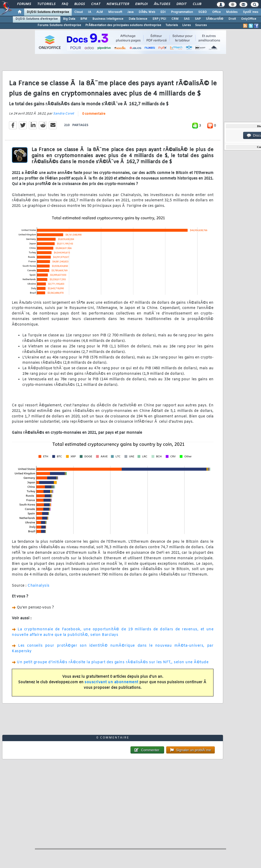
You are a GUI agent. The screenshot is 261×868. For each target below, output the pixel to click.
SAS (187, 19)
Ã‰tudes (162, 4)
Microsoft (115, 12)
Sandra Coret (64, 114)
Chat (96, 4)
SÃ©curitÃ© (215, 19)
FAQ (65, 4)
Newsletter (118, 4)
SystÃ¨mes (251, 12)
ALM (100, 12)
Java (130, 12)
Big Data (69, 19)
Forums (24, 4)
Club (197, 4)
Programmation (182, 12)
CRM (175, 19)
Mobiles (232, 12)
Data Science (138, 19)
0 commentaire (94, 114)
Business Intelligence (108, 19)
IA (90, 12)
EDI (163, 12)
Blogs (80, 4)
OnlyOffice (249, 19)
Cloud (79, 12)
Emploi (141, 4)
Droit (181, 4)
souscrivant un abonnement (111, 682)
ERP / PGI (159, 19)
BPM (84, 19)
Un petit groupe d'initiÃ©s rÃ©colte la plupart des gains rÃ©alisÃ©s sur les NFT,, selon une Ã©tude (113, 662)
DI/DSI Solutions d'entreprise (48, 12)
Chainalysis (39, 586)
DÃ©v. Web (147, 12)
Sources (201, 25)
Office (216, 12)
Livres (187, 25)
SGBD (203, 12)
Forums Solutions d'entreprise (59, 25)
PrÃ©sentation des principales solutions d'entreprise (123, 25)
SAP (198, 19)
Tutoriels (46, 4)
